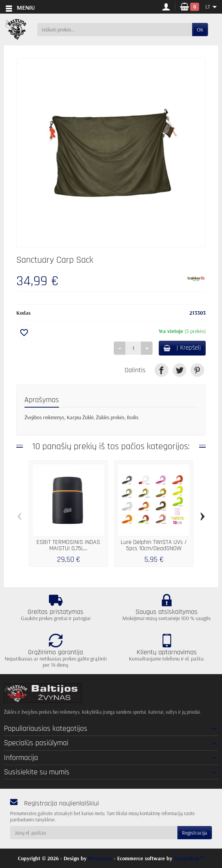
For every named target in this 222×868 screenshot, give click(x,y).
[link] (161, 370)
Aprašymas (42, 400)
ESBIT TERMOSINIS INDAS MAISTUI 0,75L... (68, 545)
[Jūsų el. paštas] (94, 833)
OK (200, 30)
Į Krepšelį (182, 348)
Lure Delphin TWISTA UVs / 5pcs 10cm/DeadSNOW (154, 545)
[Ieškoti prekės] (115, 30)
